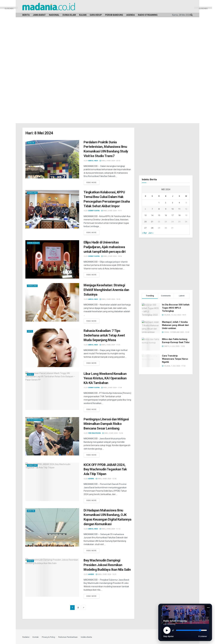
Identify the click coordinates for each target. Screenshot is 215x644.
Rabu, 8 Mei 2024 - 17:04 (112, 388)
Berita (26, 15)
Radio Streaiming (148, 15)
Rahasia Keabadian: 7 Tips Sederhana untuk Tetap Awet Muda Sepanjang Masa (104, 335)
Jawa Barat (39, 15)
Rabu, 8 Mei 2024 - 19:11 (112, 211)
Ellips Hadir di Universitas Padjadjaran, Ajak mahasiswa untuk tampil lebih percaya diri (105, 247)
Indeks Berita (86, 637)
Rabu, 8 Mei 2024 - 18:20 (110, 299)
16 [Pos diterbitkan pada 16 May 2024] (166, 215)
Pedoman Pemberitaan (68, 637)
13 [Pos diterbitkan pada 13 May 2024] (145, 215)
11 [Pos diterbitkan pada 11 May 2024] (179, 209)
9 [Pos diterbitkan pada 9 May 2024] (166, 209)
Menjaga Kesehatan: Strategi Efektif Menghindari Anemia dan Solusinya (106, 290)
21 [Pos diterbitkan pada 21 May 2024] (152, 222)
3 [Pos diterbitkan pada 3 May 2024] (173, 203)
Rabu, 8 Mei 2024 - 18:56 (112, 256)
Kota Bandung (35, 420)
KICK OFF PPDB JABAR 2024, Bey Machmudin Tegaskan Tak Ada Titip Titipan (105, 469)
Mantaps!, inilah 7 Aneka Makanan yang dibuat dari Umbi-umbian (175, 325)
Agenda (130, 15)
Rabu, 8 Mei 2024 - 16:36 (113, 433)
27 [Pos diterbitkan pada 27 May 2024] (145, 228)
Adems (91, 479)
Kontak (36, 637)
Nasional (54, 15)
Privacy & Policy (48, 637)
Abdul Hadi (93, 161)
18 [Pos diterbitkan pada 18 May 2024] (179, 215)
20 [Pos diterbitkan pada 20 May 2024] (145, 222)
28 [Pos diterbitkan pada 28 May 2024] (152, 228)
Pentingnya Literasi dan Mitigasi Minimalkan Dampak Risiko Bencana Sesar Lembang (106, 424)
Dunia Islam (69, 15)
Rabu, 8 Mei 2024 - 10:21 (106, 574)
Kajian (83, 15)
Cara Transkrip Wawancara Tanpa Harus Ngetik (175, 359)
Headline (32, 193)
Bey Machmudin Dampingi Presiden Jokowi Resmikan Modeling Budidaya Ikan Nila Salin (107, 565)
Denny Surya (94, 211)
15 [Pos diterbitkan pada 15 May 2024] (159, 215)
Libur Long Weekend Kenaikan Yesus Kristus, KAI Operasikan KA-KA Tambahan (105, 378)
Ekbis (30, 374)
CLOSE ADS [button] (9, 8)
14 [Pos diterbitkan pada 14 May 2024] (152, 215)
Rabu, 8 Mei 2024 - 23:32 (110, 161)
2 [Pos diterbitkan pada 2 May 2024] (166, 203)
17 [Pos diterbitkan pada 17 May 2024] (172, 215)
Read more (91, 182)
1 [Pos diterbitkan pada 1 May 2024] (159, 203)
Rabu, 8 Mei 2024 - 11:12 (110, 529)
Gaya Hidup (96, 15)
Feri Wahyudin (94, 433)
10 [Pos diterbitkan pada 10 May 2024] (172, 209)
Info (30, 331)
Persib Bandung (114, 15)
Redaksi (26, 637)
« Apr (144, 233)
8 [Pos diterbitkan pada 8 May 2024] (159, 209)
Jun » (151, 233)
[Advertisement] (9, 54)
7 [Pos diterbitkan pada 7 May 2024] (152, 209)
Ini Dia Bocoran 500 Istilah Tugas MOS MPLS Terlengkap (176, 308)
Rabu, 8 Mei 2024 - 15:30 (106, 479)
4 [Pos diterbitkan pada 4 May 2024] (179, 203)
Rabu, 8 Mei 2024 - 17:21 (110, 345)
